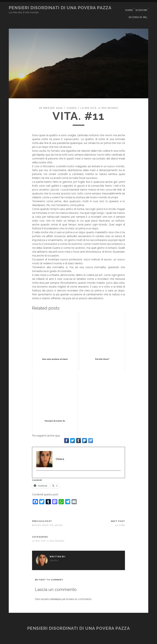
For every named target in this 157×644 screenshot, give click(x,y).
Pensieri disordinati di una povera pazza (60, 8)
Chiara (70, 101)
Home (129, 8)
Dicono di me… (139, 12)
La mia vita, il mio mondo (100, 101)
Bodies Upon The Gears (47, 518)
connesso (55, 592)
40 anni (120, 518)
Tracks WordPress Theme (65, 640)
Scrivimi (141, 8)
